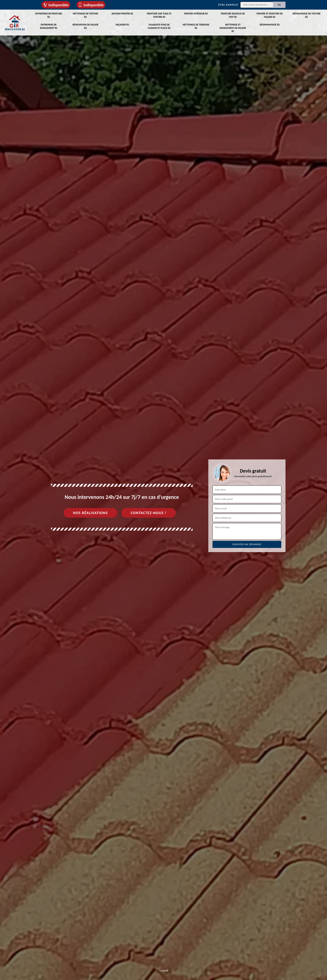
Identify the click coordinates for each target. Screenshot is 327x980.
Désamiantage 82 (270, 25)
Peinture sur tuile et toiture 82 (159, 15)
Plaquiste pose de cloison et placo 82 (159, 26)
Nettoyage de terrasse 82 (196, 26)
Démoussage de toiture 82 (307, 15)
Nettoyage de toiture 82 (85, 15)
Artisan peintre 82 (122, 14)
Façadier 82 (122, 25)
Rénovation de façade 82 (86, 26)
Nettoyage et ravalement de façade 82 (233, 28)
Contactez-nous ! (149, 513)
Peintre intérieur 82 (196, 14)
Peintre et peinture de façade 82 (270, 15)
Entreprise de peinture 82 (49, 15)
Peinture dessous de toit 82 (233, 15)
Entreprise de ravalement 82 (49, 26)
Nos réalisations (90, 513)
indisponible (56, 5)
